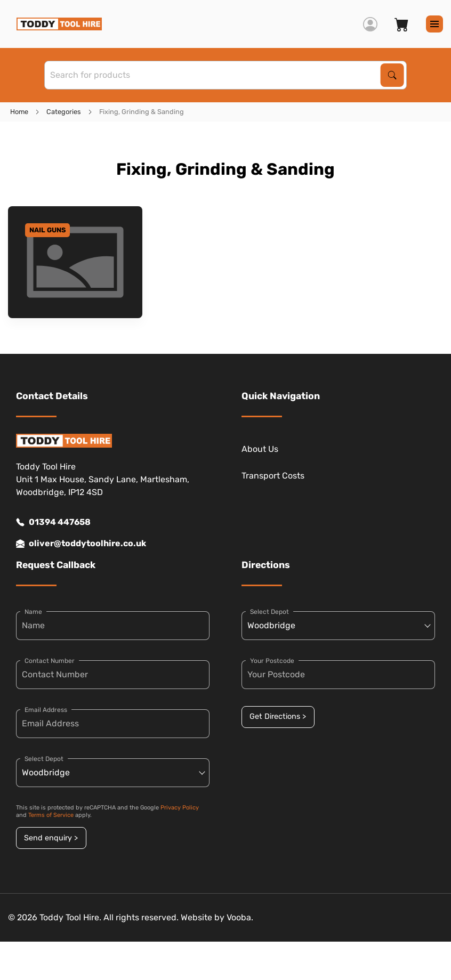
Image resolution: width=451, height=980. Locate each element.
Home (19, 112)
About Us (260, 449)
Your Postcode (272, 661)
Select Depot (44, 759)
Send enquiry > (51, 838)
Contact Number (50, 661)
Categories (64, 112)
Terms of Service (51, 815)
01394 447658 (53, 522)
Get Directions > (278, 716)
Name (33, 612)
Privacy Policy (180, 808)
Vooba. (240, 917)
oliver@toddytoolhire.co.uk (81, 544)
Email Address (46, 710)
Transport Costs (273, 476)
